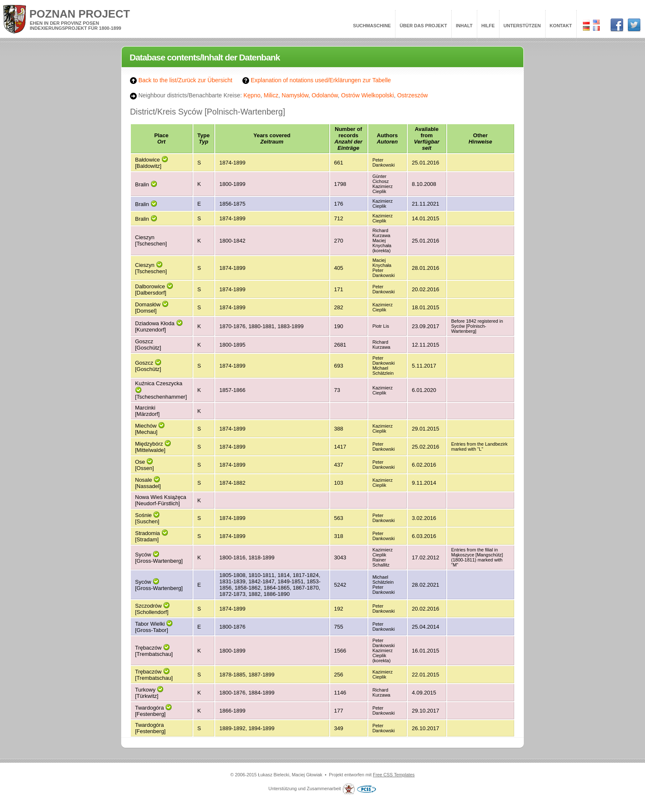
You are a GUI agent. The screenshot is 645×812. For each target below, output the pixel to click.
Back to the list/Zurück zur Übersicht (181, 80)
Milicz (271, 95)
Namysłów (295, 95)
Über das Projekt (423, 26)
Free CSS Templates (394, 775)
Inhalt (464, 26)
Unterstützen (522, 26)
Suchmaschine (372, 26)
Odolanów (325, 95)
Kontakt (561, 26)
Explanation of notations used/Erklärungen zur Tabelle (317, 80)
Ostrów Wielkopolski (367, 95)
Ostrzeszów (412, 95)
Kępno (252, 95)
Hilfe (488, 26)
